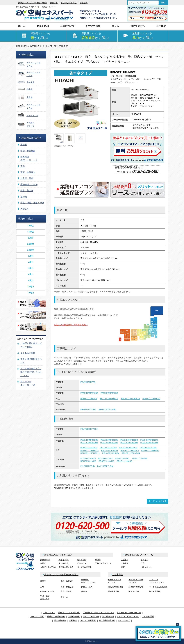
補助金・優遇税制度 (56, 617)
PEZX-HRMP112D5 (89, 440)
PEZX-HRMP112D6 (89, 393)
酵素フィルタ (134, 591)
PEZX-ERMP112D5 (109, 440)
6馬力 (31, 274)
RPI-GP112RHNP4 (111, 453)
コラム (115, 26)
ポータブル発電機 (84, 567)
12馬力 (31, 293)
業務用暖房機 (114, 591)
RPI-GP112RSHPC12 (130, 399)
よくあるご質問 (28, 353)
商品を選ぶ (43, 26)
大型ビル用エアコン (48, 567)
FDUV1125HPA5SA (89, 429)
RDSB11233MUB (139, 458)
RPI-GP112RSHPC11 (90, 453)
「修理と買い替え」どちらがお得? (98, 613)
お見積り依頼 (74, 617)
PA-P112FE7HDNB (107, 409)
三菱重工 (125, 560)
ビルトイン (81, 563)
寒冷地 (24, 197)
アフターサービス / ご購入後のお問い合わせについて (31, 372)
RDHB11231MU (122, 458)
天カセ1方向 (64, 563)
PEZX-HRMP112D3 (109, 443)
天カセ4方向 (45, 560)
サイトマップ (124, 620)
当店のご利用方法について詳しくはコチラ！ (74, 488)
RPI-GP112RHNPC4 (131, 453)
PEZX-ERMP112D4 (129, 443)
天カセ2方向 (64, 560)
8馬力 (31, 280)
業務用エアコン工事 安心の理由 (32, 3)
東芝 (123, 567)
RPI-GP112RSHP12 (151, 399)
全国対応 (54, 3)
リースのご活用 (37, 617)
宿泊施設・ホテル (29, 184)
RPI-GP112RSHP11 (150, 450)
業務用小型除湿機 (136, 587)
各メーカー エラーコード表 (129, 613)
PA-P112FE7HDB (88, 409)
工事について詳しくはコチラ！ (68, 364)
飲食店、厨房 (27, 178)
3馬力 (31, 256)
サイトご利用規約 (88, 620)
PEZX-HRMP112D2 (149, 440)
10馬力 (31, 287)
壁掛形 (98, 560)
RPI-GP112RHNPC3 (130, 450)
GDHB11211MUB (124, 461)
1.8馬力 (31, 232)
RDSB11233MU (105, 458)
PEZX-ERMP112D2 (129, 440)
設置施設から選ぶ (31, 138)
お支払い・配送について (128, 617)
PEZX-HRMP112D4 (149, 443)
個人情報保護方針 (107, 620)
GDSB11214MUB (106, 461)
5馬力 (31, 268)
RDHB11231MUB (88, 461)
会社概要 (84, 3)
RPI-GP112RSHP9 (108, 448)
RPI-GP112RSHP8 (148, 448)
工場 (23, 166)
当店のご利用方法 (69, 3)
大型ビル (25, 209)
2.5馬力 (31, 250)
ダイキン (145, 560)
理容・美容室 (27, 191)
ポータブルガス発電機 (158, 587)
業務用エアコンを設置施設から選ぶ (61, 575)
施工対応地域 (108, 617)
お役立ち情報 (93, 26)
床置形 (43, 563)
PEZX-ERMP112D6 (109, 393)
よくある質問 (148, 617)
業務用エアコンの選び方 (69, 613)
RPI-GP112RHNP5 (89, 399)
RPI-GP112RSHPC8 (90, 450)
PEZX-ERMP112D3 (89, 443)
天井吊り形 (81, 560)
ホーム (22, 26)
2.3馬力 (31, 244)
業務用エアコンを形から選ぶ (58, 555)
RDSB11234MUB (88, 458)
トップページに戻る (158, 501)
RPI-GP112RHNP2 (89, 448)
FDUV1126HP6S (88, 382)
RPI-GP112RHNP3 (110, 450)
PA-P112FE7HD (88, 466)
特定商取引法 (60, 620)
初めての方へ (138, 26)
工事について (67, 26)
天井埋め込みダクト (103, 563)
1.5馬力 (31, 226)
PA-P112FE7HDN (105, 466)
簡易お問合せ (158, 634)
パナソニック (146, 567)
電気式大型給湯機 (66, 567)
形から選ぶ (28, 55)
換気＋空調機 (155, 591)
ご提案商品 (118, 575)
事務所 (24, 145)
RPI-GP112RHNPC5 (109, 399)
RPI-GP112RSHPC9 (128, 448)
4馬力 (31, 262)
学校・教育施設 (28, 151)
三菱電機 (125, 563)
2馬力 (31, 238)
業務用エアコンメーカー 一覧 (139, 555)
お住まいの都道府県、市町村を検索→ (71, 325)
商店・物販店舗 (28, 172)
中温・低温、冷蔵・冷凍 (32, 203)
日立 (143, 563)
